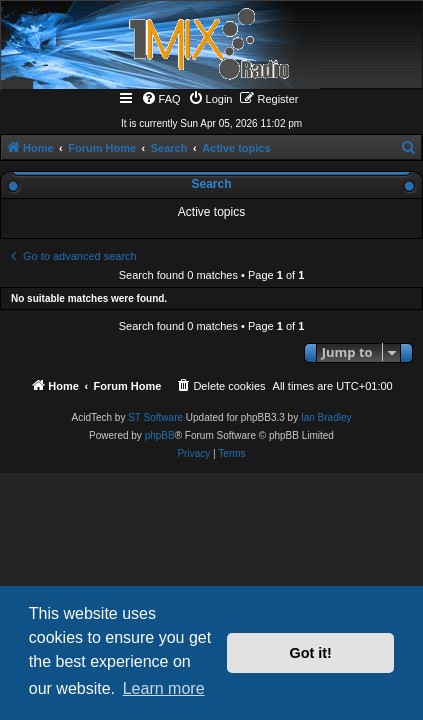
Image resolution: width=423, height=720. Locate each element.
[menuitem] (161, 99)
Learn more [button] (164, 688)
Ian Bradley (326, 417)
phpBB (160, 435)
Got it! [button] (311, 653)
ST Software (155, 417)
